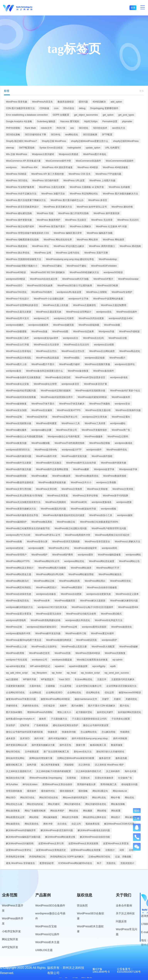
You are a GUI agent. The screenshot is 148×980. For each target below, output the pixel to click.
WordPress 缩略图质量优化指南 (22, 240)
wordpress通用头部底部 (94, 627)
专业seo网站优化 (83, 679)
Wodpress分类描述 (69, 154)
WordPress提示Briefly (46, 450)
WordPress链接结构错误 (59, 640)
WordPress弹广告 (121, 430)
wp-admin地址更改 (16, 666)
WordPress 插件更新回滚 (106, 213)
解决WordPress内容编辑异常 (21, 830)
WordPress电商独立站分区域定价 (112, 535)
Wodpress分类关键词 (43, 154)
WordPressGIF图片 (103, 279)
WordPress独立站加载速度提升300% (99, 522)
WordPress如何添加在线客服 (21, 397)
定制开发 (25, 725)
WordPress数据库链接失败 (52, 482)
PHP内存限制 (13, 128)
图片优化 (124, 706)
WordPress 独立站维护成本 (20, 226)
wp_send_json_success (117, 673)
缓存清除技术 (67, 791)
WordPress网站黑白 (95, 581)
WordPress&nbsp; (108, 259)
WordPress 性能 (45, 213)
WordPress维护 (39, 555)
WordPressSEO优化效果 (40, 286)
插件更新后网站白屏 (16, 745)
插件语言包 (65, 745)
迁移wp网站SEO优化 (99, 857)
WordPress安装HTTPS (69, 410)
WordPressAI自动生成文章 (44, 279)
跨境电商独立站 (37, 857)
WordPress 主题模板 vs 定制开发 (87, 187)
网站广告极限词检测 (35, 811)
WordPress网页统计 (46, 587)
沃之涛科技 (84, 765)
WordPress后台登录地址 (19, 351)
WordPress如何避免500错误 (92, 397)
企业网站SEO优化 (15, 693)
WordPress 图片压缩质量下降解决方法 (26, 200)
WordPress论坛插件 (47, 934)
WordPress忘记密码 (118, 437)
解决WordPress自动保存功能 (95, 837)
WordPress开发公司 (67, 430)
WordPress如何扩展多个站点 (125, 391)
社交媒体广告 (125, 778)
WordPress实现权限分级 (19, 423)
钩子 (99, 863)
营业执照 (82, 905)
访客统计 (110, 850)
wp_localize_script (90, 673)
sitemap (10, 148)
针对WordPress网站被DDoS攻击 (75, 863)
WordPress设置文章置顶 (19, 614)
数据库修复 (117, 745)
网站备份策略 (118, 804)
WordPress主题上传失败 (56, 305)
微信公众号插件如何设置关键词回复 (24, 732)
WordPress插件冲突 (46, 456)
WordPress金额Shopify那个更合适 (24, 640)
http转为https (91, 121)
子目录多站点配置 (121, 719)
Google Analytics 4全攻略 (19, 121)
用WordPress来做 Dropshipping (46, 778)
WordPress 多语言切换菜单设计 (22, 207)
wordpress (11, 167)
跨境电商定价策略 (15, 857)
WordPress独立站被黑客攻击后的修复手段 (28, 528)
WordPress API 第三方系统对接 (47, 174)
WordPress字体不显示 (43, 404)
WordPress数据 (39, 476)
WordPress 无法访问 (128, 220)
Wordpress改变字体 (104, 469)
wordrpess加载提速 (62, 660)
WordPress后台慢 (118, 338)
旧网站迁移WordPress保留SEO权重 (76, 758)
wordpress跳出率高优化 (78, 620)
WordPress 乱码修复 (119, 187)
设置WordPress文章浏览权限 (83, 844)
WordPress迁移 (14, 627)
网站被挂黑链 (132, 817)
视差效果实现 (92, 824)
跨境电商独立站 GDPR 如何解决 (67, 857)
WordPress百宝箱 (46, 926)
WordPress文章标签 (97, 489)
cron (56, 108)
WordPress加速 (39, 331)
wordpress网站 (133, 555)
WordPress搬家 (81, 469)
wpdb (113, 666)
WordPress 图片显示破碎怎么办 (67, 200)
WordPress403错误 (16, 272)
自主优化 (62, 824)
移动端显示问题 (129, 784)
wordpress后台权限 (104, 345)
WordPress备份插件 (104, 371)
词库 (122, 850)
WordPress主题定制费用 (113, 305)
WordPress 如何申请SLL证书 (92, 207)
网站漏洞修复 (50, 817)
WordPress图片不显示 (43, 364)
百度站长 (85, 778)
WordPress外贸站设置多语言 (90, 377)
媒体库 (43, 719)
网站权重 (116, 811)
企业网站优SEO (54, 693)
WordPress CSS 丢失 (80, 174)
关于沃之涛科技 (125, 913)
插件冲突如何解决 (58, 738)
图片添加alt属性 (14, 712)
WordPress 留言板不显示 (52, 226)
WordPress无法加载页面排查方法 (23, 502)
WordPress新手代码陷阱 (115, 496)
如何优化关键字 (105, 712)
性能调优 (125, 732)
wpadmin (60, 666)
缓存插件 (32, 791)
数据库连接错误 (66, 102)
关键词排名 (12, 706)
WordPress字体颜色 (100, 404)
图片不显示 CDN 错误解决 (102, 706)
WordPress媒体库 (121, 397)
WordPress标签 (69, 978)
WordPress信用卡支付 (17, 318)
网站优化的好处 (35, 804)
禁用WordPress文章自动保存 (57, 784)
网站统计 (116, 817)
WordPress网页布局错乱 (19, 587)
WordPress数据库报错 (115, 476)
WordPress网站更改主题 (19, 574)
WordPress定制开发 (37, 417)
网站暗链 (102, 811)
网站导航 (87, 978)
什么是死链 (66, 686)
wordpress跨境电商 (16, 620)
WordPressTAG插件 (42, 292)
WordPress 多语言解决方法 (58, 207)
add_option (116, 102)
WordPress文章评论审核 (85, 496)
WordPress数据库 (61, 476)
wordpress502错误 (113, 272)
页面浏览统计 (127, 863)
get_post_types (126, 115)
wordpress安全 (122, 404)
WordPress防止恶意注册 (74, 647)
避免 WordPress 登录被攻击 (20, 863)
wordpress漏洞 (125, 515)
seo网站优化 (72, 135)
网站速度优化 (13, 824)
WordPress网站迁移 (44, 581)
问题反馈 (121, 921)
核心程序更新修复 (50, 765)
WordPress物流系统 (42, 522)
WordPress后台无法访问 (76, 345)
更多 (142, 91)
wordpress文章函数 (106, 482)
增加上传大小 (64, 712)
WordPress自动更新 (71, 594)
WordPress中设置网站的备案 (108, 299)
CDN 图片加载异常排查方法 (20, 108)
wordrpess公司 (39, 660)
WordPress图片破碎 (69, 364)
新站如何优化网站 (15, 758)
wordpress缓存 (85, 555)
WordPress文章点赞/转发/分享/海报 (24, 496)
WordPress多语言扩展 (95, 384)
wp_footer (57, 673)
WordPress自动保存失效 (19, 594)
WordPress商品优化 (130, 351)
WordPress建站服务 (16, 430)
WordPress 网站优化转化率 (58, 240)
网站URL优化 (99, 798)
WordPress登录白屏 (37, 542)
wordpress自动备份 (46, 594)
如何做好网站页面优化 (129, 712)
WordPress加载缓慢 (16, 331)
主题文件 (102, 679)
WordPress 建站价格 (122, 207)
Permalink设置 (110, 121)
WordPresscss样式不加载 (75, 279)
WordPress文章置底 (58, 496)
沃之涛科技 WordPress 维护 (109, 765)
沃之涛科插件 (113, 771)
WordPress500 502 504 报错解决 (48, 272)
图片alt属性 (77, 706)
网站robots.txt (120, 791)
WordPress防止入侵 (16, 647)
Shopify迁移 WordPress (54, 141)
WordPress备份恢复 (78, 371)
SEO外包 (56, 135)
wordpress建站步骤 (41, 430)
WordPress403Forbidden (104, 266)
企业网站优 (35, 693)
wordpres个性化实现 (16, 660)
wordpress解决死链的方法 (19, 607)
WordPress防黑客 (15, 653)
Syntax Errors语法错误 (51, 148)
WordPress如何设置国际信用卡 (57, 397)
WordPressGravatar (128, 279)
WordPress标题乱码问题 (53, 509)
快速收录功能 (69, 732)
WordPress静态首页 (39, 653)
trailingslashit (74, 148)
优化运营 (109, 693)
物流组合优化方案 (15, 778)
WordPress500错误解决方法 (84, 272)
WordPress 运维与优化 (68, 253)
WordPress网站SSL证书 (47, 561)
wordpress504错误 (16, 279)
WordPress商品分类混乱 (19, 358)
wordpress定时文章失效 (95, 417)
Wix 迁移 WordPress (17, 154)
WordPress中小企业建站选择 (49, 299)
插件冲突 (39, 738)
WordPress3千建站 (77, 266)
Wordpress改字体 (128, 469)
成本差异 (11, 738)
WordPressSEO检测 (107, 286)
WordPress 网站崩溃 (113, 240)
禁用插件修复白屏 (86, 784)
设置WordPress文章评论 (19, 850)
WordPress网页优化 (121, 581)
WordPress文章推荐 (72, 489)
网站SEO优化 (27, 798)
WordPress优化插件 (127, 312)
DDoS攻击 (69, 108)
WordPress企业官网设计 (79, 312)
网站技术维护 (57, 811)
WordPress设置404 (128, 607)
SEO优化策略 (13, 135)
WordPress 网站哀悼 (87, 240)
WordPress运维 (69, 627)
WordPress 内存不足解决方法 (21, 194)
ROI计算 (61, 128)
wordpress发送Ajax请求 (46, 338)
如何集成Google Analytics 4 (20, 719)
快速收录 (52, 732)
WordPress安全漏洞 (42, 410)
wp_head (71, 673)
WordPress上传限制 (96, 292)
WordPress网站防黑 (69, 581)
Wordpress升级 (107, 331)
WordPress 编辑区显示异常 (68, 233)
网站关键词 (54, 804)
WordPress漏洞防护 (16, 522)
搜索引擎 (81, 745)
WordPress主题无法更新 (19, 312)
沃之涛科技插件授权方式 (88, 771)
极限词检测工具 (14, 765)
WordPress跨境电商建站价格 (46, 620)
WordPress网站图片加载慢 (52, 568)
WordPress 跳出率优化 (18, 253)
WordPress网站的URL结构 (50, 574)
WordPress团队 (72, 358)
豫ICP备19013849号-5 (101, 970)
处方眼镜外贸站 (84, 712)
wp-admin (118, 660)
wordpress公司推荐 (64, 318)
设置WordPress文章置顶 (116, 844)
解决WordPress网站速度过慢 (60, 837)
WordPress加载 (112, 325)
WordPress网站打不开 (108, 568)
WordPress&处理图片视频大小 (22, 266)
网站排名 (74, 811)
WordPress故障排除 (16, 476)
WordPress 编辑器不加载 (100, 233)
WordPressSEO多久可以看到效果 (75, 286)
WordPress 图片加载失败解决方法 (120, 194)
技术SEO (25, 738)
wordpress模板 (108, 509)
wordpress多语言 (70, 384)
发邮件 (63, 706)
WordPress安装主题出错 (98, 410)
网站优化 (129, 798)
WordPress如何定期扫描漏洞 (56, 391)
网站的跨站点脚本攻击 (95, 817)
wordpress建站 (118, 423)
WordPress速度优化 (122, 627)
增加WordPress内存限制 (40, 712)
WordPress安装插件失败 (128, 410)
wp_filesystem (40, 673)
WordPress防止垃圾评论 (44, 647)
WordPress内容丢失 (42, 102)
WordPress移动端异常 (85, 548)
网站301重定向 (100, 791)
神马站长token (30, 784)
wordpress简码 (109, 548)
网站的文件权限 (70, 817)
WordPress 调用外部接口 (102, 246)
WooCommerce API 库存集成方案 (23, 161)
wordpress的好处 (15, 548)
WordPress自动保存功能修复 (102, 587)
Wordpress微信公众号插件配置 (64, 437)
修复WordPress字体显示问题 (21, 699)
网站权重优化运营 (15, 817)
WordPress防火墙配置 (103, 647)
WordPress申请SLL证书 (48, 535)
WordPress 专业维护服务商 (20, 187)
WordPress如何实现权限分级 (90, 391)
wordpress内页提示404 (121, 318)
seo (72, 128)
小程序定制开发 (11, 931)
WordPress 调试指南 (130, 246)
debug (82, 108)
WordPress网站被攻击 (110, 574)
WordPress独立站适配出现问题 (71, 528)
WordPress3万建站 (52, 266)
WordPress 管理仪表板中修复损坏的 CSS (27, 233)
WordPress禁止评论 (59, 548)
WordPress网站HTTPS (18, 561)
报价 (137, 811)
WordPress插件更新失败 (113, 463)
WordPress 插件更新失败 (19, 220)
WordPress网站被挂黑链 (81, 574)
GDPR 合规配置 (61, 115)
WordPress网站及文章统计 (20, 568)
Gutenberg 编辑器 (46, 121)
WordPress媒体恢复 (16, 404)
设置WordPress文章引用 (51, 844)
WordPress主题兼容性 (85, 305)
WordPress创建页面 (63, 325)
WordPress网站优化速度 (102, 561)
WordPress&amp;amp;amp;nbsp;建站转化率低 (70, 259)
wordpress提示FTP (72, 450)
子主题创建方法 (59, 719)
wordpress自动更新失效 (99, 594)
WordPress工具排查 (95, 423)
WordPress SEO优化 (17, 181)
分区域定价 (49, 706)
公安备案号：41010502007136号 (129, 970)
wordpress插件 (94, 450)
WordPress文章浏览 (123, 489)
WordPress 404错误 (88, 167)
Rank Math (30, 128)
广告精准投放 (41, 725)
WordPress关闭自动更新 (91, 318)
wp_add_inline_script (17, 673)
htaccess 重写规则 (70, 121)
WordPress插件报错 (102, 456)
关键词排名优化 (30, 706)
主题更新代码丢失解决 (123, 679)
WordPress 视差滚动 (17, 246)
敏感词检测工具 (98, 745)
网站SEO (11, 798)
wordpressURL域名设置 (69, 292)
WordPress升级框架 (129, 331)
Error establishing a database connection (27, 115)
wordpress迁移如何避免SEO (42, 627)
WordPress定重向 (121, 417)
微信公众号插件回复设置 (96, 725)
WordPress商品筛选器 (48, 358)
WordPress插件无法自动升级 (81, 463)
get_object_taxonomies (86, 115)
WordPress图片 (117, 358)
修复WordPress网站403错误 (55, 699)
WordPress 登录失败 (17, 102)
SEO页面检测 (90, 135)
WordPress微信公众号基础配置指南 (24, 437)
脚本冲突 (48, 824)
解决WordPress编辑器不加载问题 (23, 837)
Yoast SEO (64, 679)
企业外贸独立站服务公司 (89, 686)
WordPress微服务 (94, 437)
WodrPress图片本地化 (95, 154)
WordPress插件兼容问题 (19, 456)
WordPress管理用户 (16, 555)
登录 (133, 8)
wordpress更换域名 (101, 502)
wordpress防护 (109, 640)
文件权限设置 (32, 752)
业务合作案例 (124, 905)
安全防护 (11, 725)
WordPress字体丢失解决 (72, 404)
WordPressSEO (14, 286)
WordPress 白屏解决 (80, 226)
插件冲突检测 (120, 738)
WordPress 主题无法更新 (52, 187)
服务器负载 (121, 758)
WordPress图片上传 (16, 364)
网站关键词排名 (72, 804)
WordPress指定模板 (100, 443)
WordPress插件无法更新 (19, 463)
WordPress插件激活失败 (19, 469)
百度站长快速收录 (104, 778)
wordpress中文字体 (78, 299)
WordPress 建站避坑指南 (19, 213)
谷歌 (131, 850)
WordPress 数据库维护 (48, 220)
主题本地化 (35, 686)
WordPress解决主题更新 (93, 601)
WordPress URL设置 (74, 181)
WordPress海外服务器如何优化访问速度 (64, 515)
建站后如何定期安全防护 (66, 725)
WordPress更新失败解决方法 (21, 509)
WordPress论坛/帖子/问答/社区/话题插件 (92, 607)
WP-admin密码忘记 (40, 666)
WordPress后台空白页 (73, 351)
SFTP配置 (107, 135)
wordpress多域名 (119, 377)
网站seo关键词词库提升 (75, 798)
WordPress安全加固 (16, 410)
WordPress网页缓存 (72, 587)
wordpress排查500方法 (18, 450)
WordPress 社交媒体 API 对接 (111, 226)
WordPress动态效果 (83, 331)
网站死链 (34, 817)
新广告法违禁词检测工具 (56, 752)
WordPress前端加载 (89, 325)
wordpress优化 (104, 312)
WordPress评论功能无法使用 (81, 614)
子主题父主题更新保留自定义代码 (89, 719)
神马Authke (12, 784)
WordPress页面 (63, 653)
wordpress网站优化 (74, 561)
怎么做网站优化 (89, 732)
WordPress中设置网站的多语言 (22, 305)
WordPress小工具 (71, 423)
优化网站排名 (93, 693)
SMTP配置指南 (27, 148)
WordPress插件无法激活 (49, 463)
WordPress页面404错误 (88, 653)
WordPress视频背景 (65, 601)
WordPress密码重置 (46, 423)
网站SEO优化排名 (49, 798)
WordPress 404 (29, 167)
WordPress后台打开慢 (17, 345)
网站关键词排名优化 (96, 804)
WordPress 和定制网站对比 (84, 194)
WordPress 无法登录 (102, 220)
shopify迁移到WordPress (126, 141)
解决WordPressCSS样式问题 (119, 824)
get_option (108, 115)
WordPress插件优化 (117, 450)
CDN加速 (44, 108)
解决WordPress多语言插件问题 (57, 830)
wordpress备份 (14, 371)
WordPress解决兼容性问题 (124, 601)
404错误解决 (99, 102)
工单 (137, 818)
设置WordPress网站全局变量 (86, 850)
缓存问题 (83, 102)
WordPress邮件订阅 (76, 633)
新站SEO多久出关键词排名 (110, 752)
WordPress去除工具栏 (17, 338)
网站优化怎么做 (14, 804)
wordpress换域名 (124, 443)
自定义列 (76, 824)
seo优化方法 (118, 128)
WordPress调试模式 (111, 614)
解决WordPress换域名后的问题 (94, 830)
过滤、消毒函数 (123, 857)
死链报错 (69, 765)
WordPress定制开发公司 (65, 417)
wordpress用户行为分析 (18, 535)
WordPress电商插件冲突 (78, 535)
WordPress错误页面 (86, 640)
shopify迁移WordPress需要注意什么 (90, 141)
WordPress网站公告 (129, 561)
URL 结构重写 (112, 148)
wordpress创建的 (15, 325)
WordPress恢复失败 (16, 443)
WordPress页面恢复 (115, 653)
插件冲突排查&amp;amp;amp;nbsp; (90, 738)
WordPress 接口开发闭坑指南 (73, 213)
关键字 (105, 699)
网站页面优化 (32, 824)
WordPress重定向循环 (102, 633)
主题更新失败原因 (15, 686)
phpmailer (127, 121)
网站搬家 (88, 811)
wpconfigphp (99, 666)
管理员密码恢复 (14, 791)
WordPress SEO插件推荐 (45, 181)
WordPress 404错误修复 (115, 167)
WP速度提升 (47, 679)
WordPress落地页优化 (17, 601)
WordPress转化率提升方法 (109, 620)
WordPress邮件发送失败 (48, 633)
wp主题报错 (12, 679)
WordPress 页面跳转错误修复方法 (24, 259)
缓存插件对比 (48, 791)
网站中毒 (115, 798)
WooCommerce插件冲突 (58, 161)
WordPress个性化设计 (17, 299)
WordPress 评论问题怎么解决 (69, 246)
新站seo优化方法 (83, 752)
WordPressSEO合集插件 (50, 905)
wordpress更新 (124, 502)
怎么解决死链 (108, 732)
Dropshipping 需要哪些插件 (104, 108)
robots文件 (46, 128)
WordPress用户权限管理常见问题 (109, 528)
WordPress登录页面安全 (97, 542)
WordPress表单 (42, 601)
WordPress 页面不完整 (96, 253)
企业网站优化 (74, 693)
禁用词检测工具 (108, 784)
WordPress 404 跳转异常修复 (57, 167)
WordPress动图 (60, 331)
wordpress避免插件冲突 (18, 633)
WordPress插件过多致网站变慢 (52, 469)
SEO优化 (84, 128)
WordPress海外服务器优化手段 (22, 515)
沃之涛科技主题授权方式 (19, 771)
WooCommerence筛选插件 (120, 161)
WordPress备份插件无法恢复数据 (23, 377)
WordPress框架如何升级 (83, 509)
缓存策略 (83, 791)
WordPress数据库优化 (87, 476)
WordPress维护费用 (63, 555)
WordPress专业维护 (122, 292)
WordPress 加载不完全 (53, 194)
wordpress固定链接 (95, 358)
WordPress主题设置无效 (49, 312)
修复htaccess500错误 (130, 693)
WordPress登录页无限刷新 (66, 542)
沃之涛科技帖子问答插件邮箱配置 (54, 771)
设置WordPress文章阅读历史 (51, 850)
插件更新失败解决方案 (43, 745)
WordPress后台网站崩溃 (102, 351)
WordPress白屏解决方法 (127, 542)
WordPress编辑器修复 (109, 555)
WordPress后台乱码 (93, 338)
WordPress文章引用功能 (19, 489)
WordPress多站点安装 (17, 384)
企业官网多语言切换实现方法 (121, 686)
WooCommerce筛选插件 (88, 161)
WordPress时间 (79, 502)
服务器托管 (105, 758)
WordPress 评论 (40, 246)
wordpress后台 (71, 338)
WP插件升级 (29, 679)
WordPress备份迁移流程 (58, 377)
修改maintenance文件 (86, 699)
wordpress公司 (41, 318)
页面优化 (111, 863)
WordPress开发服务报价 (94, 430)
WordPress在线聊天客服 (97, 364)
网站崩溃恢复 (13, 811)
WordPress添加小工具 (101, 515)
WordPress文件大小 (81, 482)
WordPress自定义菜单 (127, 594)
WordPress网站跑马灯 (17, 581)
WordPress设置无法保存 (49, 614)
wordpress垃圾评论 (125, 364)
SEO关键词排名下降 (35, 135)
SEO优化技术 (100, 128)
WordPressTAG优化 (16, 292)
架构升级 (32, 765)
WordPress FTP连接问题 (108, 174)
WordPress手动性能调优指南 (69, 443)
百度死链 (71, 778)
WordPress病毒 (14, 542)
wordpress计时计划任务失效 (52, 607)
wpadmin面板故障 (78, 666)
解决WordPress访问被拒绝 (20, 844)
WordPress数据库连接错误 (20, 482)
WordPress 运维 (43, 253)
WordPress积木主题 (47, 942)
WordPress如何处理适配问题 (21, 391)
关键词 (117, 699)
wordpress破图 (36, 548)
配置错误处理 (47, 863)
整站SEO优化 (13, 752)
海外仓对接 (130, 771)
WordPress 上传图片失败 (102, 181)
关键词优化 (131, 699)
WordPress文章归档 (46, 489)
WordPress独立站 (66, 522)
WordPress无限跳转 (56, 502)
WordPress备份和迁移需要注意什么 (44, 371)
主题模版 (50, 686)
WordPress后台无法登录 (46, 345)
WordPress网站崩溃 (81, 568)
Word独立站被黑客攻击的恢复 (92, 660)
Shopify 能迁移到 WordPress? (21, 141)
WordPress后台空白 (46, 351)
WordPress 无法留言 (76, 220)
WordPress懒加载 (41, 443)
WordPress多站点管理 (45, 384)
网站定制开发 (10, 939)
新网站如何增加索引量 (41, 758)
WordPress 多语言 (98, 200)
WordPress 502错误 (16, 174)
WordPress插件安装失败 (74, 456)
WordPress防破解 (129, 647)
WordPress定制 (14, 417)
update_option (93, 148)
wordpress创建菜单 (38, 325)
